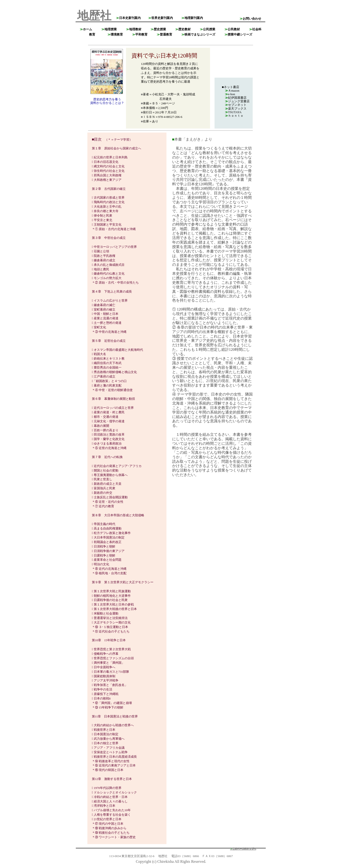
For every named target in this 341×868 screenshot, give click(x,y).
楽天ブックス (236, 109)
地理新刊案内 (192, 18)
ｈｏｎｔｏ (234, 116)
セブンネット (236, 105)
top (78, 5)
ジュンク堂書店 (237, 101)
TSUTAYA (233, 112)
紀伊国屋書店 (236, 98)
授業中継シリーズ (238, 34)
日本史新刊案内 (128, 18)
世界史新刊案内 (161, 18)
